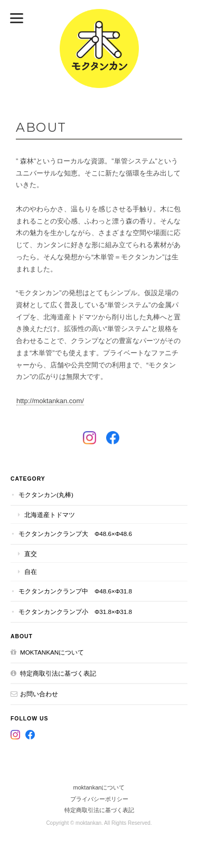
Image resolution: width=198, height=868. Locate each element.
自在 (31, 572)
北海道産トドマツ (50, 515)
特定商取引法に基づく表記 (58, 673)
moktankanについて (52, 652)
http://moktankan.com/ (50, 401)
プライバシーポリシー (99, 799)
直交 (31, 554)
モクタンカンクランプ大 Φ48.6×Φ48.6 (75, 534)
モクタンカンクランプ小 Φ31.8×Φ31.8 (75, 612)
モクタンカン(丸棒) (46, 495)
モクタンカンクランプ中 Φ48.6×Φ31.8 (75, 591)
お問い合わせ (39, 694)
